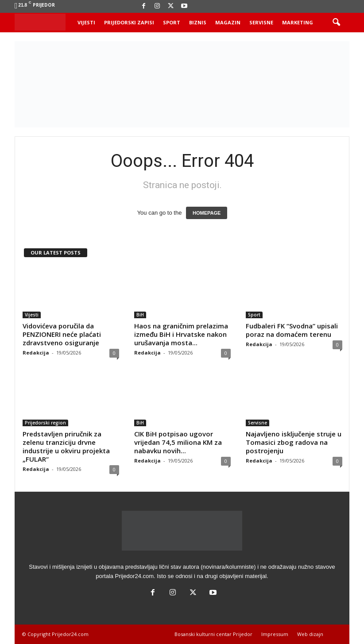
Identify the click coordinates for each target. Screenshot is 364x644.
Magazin (228, 22)
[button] (336, 23)
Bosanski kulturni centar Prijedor (213, 634)
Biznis (198, 22)
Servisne (261, 22)
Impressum (275, 634)
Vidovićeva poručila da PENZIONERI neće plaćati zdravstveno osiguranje (62, 334)
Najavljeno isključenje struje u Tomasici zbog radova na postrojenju (294, 442)
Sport (172, 22)
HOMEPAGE (207, 213)
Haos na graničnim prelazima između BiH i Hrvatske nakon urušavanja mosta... (181, 334)
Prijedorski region (45, 423)
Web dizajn (310, 634)
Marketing (298, 22)
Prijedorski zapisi (129, 22)
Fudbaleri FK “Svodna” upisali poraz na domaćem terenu (292, 330)
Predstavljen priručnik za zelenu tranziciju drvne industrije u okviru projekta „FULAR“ (66, 446)
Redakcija (36, 353)
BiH (140, 315)
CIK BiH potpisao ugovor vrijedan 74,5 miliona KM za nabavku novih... (178, 442)
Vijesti (86, 22)
